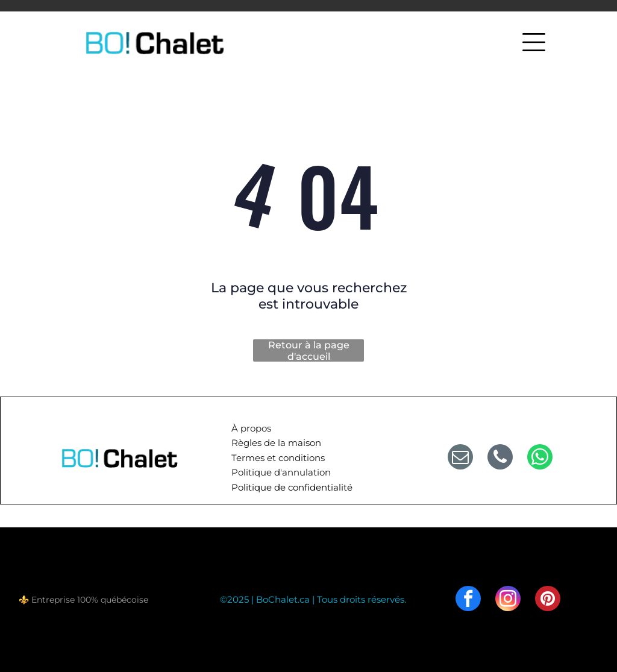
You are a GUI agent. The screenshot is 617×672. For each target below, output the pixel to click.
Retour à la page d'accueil (309, 350)
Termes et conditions (278, 458)
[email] (460, 458)
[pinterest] (548, 600)
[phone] (500, 458)
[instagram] (508, 600)
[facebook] (468, 600)
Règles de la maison (276, 443)
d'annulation (302, 472)
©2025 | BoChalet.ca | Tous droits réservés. (313, 599)
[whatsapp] (540, 458)
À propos (251, 428)
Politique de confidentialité (292, 487)
